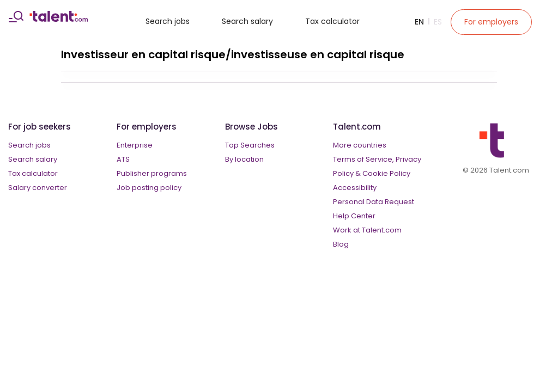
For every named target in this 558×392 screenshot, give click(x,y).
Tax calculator (332, 21)
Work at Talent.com (367, 230)
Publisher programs (152, 173)
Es (438, 22)
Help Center (354, 216)
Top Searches (250, 145)
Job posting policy (149, 188)
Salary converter (38, 188)
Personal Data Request (374, 202)
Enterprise (135, 145)
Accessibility (355, 188)
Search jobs (168, 21)
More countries (360, 145)
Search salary (247, 21)
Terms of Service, (363, 159)
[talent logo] (59, 19)
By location (244, 159)
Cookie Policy (386, 173)
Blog (341, 244)
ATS (123, 159)
